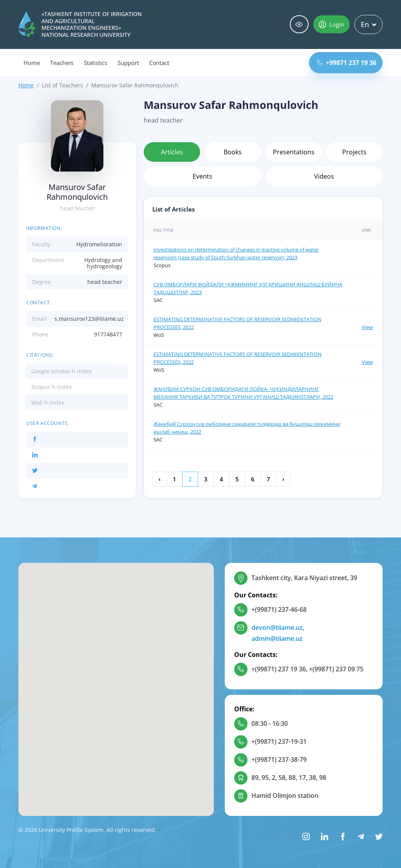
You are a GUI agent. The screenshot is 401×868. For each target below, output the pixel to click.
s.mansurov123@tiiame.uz (89, 319)
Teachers (62, 63)
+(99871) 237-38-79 (279, 759)
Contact (159, 63)
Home (32, 63)
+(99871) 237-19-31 (279, 741)
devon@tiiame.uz (277, 627)
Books (233, 152)
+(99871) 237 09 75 (336, 669)
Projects (354, 152)
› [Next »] (283, 479)
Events (202, 176)
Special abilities (299, 24)
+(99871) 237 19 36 (279, 669)
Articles (172, 152)
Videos (324, 176)
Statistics (96, 63)
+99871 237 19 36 (347, 63)
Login (331, 24)
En (368, 24)
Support (128, 63)
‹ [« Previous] (160, 479)
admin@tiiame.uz (277, 638)
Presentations (294, 152)
